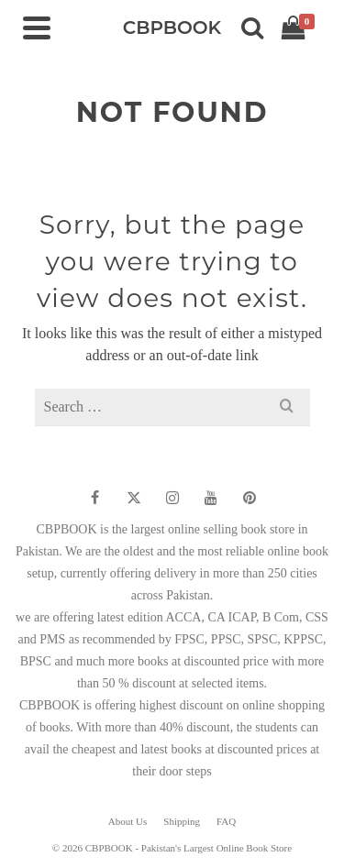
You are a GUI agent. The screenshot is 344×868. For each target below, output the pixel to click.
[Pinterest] (250, 498)
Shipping (182, 821)
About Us (128, 821)
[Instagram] (172, 498)
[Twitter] (134, 498)
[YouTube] (211, 498)
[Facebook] (95, 498)
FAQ (226, 821)
